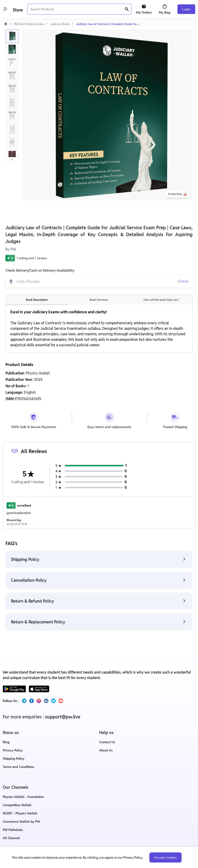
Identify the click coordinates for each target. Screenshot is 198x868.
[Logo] (17, 9)
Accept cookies (166, 857)
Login (186, 9)
